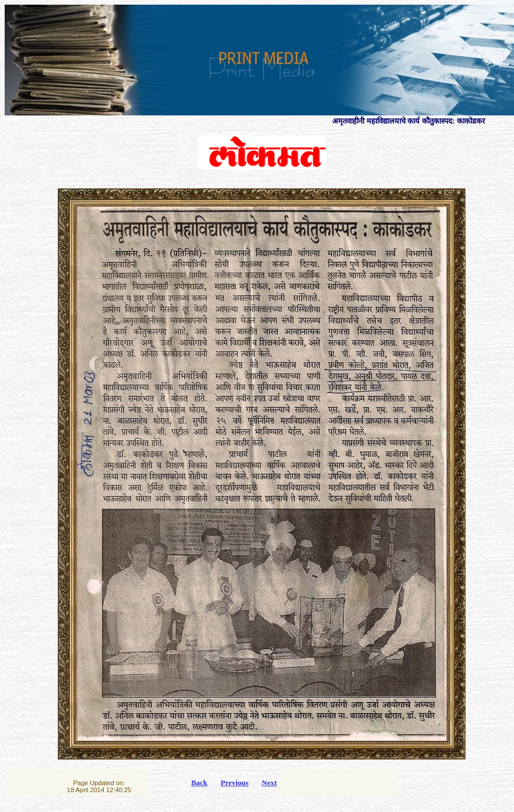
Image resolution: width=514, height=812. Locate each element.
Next (269, 783)
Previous (234, 783)
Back (199, 783)
